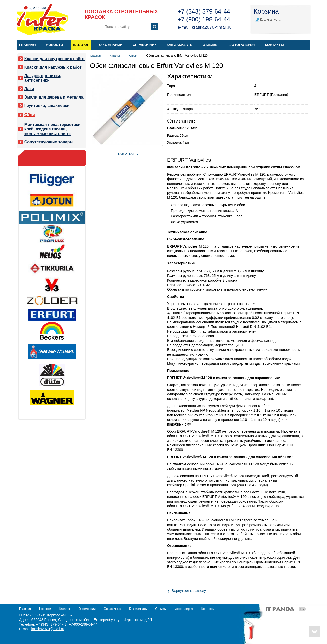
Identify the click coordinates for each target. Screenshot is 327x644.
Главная (95, 56)
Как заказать (138, 609)
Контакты (208, 609)
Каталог (81, 45)
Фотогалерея (184, 609)
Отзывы (161, 609)
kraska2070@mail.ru (212, 27)
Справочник (112, 609)
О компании (87, 609)
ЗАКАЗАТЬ (128, 154)
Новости (45, 609)
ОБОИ (133, 56)
